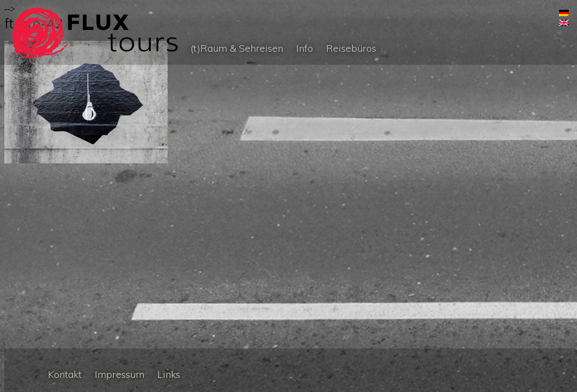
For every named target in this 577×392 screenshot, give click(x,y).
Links (169, 374)
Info (305, 48)
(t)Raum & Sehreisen (237, 48)
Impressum (119, 374)
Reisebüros (351, 48)
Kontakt (65, 374)
